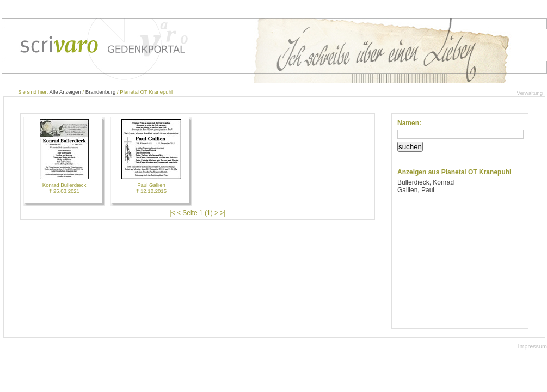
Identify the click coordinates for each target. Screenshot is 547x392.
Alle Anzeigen (65, 92)
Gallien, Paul (416, 190)
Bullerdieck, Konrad (426, 182)
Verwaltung (530, 93)
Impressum (533, 346)
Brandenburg (100, 92)
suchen (410, 147)
